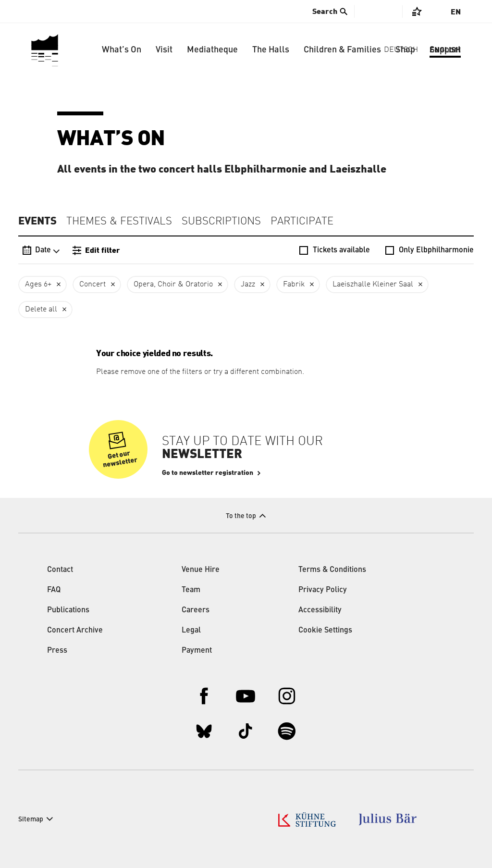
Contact (60, 570)
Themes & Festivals (119, 222)
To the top (241, 516)
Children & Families (342, 50)
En (456, 12)
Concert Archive (75, 631)
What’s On (122, 50)
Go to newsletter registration (208, 473)
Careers (196, 610)
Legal (191, 631)
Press (57, 651)
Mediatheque (212, 50)
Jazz (248, 285)
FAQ (54, 590)
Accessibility (320, 610)
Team (191, 590)
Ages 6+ (38, 285)
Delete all (41, 310)
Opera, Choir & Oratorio (173, 285)
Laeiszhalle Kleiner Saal (373, 285)
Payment (197, 651)
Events (37, 221)
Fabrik (294, 285)
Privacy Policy (323, 590)
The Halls (271, 50)
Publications (68, 610)
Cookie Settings (325, 631)
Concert (92, 285)
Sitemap (31, 819)
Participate (302, 222)
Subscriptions (221, 222)
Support (445, 50)
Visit (164, 50)
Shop (405, 50)
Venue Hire (201, 570)
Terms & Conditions (332, 570)
